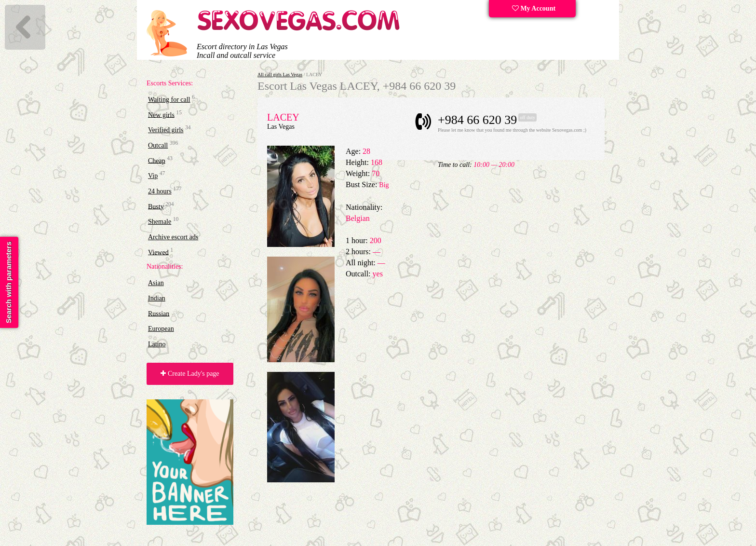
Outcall (158, 145)
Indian (157, 298)
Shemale (160, 222)
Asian (156, 283)
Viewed (158, 252)
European (161, 329)
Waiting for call (169, 100)
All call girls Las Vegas (280, 75)
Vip (153, 176)
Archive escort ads (173, 237)
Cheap (157, 160)
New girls (161, 115)
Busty (156, 206)
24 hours (160, 191)
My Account (534, 8)
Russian (159, 313)
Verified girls (166, 130)
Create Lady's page (190, 374)
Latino (157, 344)
